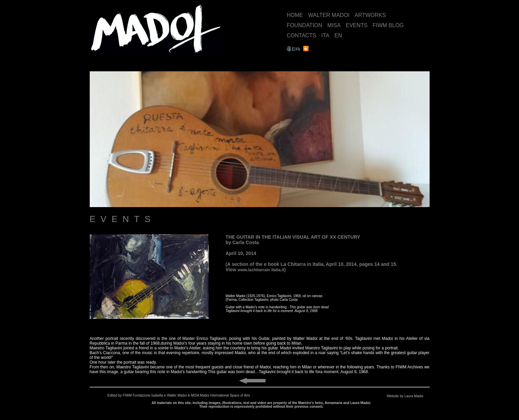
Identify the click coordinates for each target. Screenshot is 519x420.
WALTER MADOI (329, 15)
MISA (334, 25)
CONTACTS (302, 35)
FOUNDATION (305, 25)
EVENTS (357, 25)
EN (338, 35)
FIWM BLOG (388, 25)
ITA (325, 35)
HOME (295, 15)
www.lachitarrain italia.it (261, 270)
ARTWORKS (370, 15)
